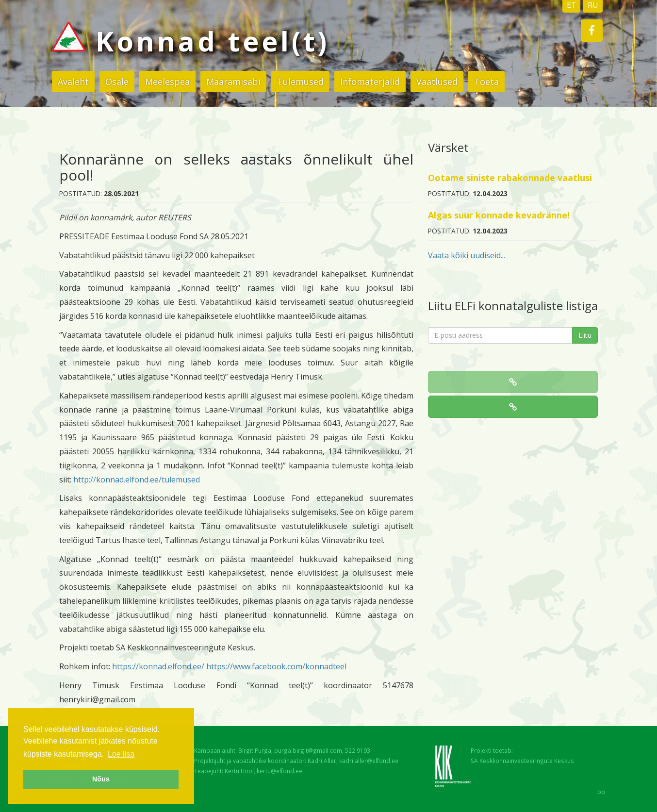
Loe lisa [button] (121, 754)
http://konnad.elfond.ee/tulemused (137, 480)
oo (601, 792)
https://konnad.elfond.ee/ (158, 666)
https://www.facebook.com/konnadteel (276, 666)
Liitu (585, 335)
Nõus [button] (101, 779)
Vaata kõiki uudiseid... (467, 255)
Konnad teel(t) (191, 41)
